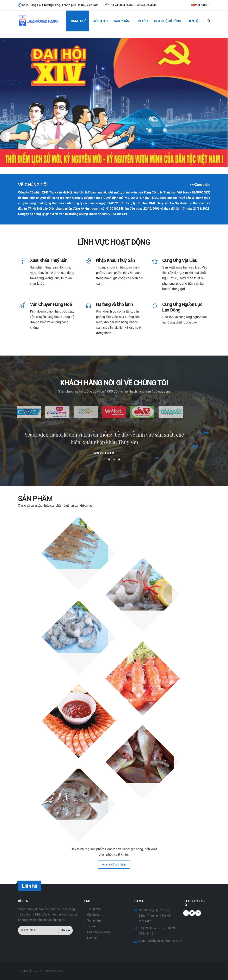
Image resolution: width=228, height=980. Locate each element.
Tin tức (142, 21)
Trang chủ (78, 21)
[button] (109, 460)
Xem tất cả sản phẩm (114, 865)
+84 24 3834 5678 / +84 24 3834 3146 (131, 5)
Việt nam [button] (200, 5)
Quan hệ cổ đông (168, 21)
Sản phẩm (122, 21)
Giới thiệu (100, 21)
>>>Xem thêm (200, 185)
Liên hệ (193, 21)
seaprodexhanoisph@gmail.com (161, 941)
